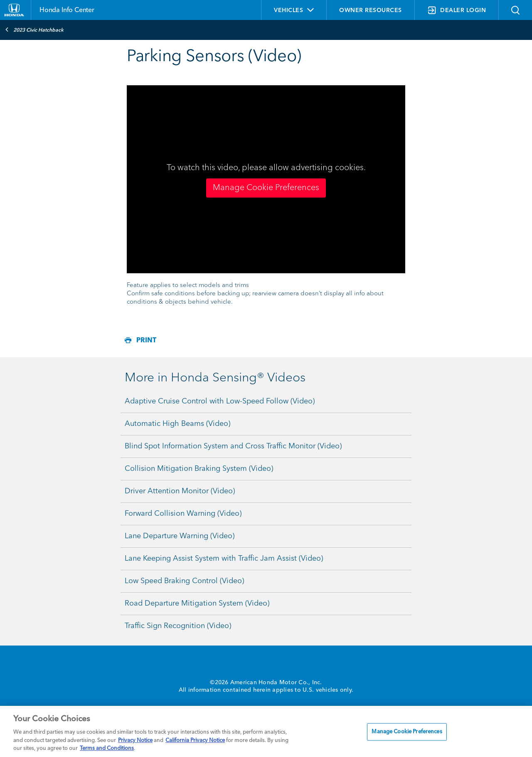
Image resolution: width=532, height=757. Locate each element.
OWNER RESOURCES (371, 10)
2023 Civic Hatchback (34, 30)
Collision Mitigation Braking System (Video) (199, 469)
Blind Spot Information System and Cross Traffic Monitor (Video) (233, 446)
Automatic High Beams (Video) (177, 424)
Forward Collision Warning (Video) (183, 514)
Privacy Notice (135, 741)
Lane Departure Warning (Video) (180, 536)
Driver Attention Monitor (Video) (180, 491)
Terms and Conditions (107, 748)
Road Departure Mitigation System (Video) (197, 604)
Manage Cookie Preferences (266, 188)
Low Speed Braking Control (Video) (184, 581)
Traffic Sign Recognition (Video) (178, 626)
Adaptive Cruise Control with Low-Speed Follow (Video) (220, 401)
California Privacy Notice (195, 741)
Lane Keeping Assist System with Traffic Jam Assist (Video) (224, 559)
